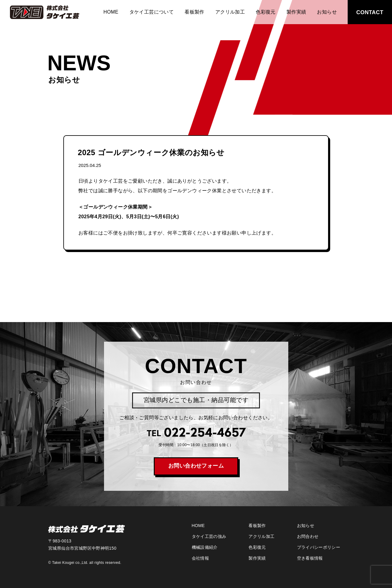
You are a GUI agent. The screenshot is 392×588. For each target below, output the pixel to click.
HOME (111, 12)
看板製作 (194, 12)
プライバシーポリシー (319, 547)
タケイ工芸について (152, 12)
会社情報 (200, 558)
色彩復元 (266, 12)
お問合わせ (308, 536)
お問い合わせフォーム (196, 466)
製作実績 (296, 12)
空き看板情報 (310, 558)
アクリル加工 (230, 12)
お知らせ (327, 12)
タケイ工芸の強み (209, 536)
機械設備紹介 (205, 547)
